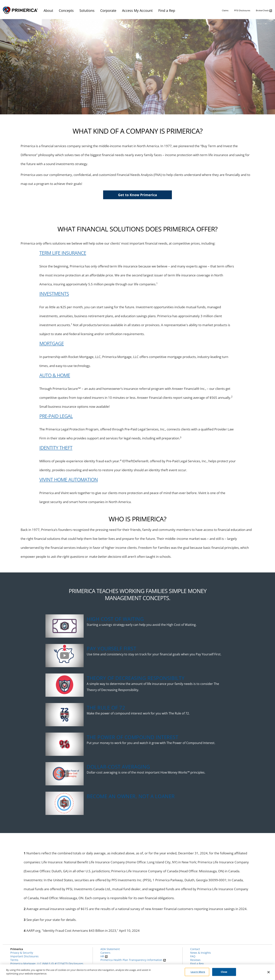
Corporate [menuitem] (108, 10)
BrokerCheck (264, 11)
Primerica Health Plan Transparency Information (133, 960)
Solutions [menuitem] (87, 10)
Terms (14, 960)
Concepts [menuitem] (66, 10)
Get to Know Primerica (137, 195)
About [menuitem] (48, 10)
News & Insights (201, 953)
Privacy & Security (22, 953)
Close (224, 972)
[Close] (269, 972)
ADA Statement (110, 949)
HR (104, 956)
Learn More (198, 972)
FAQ (193, 956)
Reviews (195, 960)
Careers (105, 953)
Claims (225, 10)
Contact (195, 949)
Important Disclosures (24, 956)
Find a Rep (197, 964)
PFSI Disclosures (242, 10)
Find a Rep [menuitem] (167, 10)
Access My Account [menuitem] (137, 10)
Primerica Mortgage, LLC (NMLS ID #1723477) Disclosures (47, 964)
